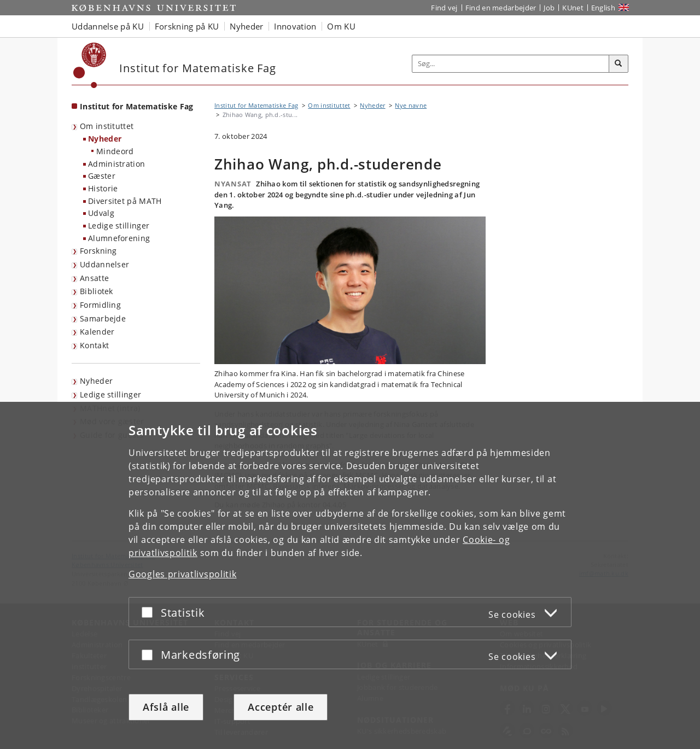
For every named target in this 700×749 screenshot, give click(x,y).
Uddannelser (104, 264)
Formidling (100, 305)
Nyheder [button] (246, 26)
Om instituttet (107, 126)
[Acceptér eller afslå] (150, 612)
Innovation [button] (295, 26)
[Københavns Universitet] (90, 65)
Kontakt (94, 345)
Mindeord (115, 151)
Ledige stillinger (119, 226)
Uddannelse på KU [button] (108, 26)
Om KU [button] (341, 26)
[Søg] (619, 64)
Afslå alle (166, 707)
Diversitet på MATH (125, 201)
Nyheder (105, 139)
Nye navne (411, 105)
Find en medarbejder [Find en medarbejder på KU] (501, 8)
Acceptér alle (281, 707)
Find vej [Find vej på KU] (444, 8)
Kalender (97, 332)
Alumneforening (119, 238)
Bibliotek (97, 291)
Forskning (98, 251)
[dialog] (350, 575)
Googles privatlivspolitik (183, 574)
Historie (103, 188)
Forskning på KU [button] (187, 26)
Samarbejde (103, 318)
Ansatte (94, 278)
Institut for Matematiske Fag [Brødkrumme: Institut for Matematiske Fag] (256, 105)
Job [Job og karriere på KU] (549, 8)
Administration (116, 164)
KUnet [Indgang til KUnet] (573, 8)
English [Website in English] (603, 8)
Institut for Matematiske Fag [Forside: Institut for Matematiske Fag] (136, 106)
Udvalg (101, 213)
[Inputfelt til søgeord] (511, 64)
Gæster (102, 176)
